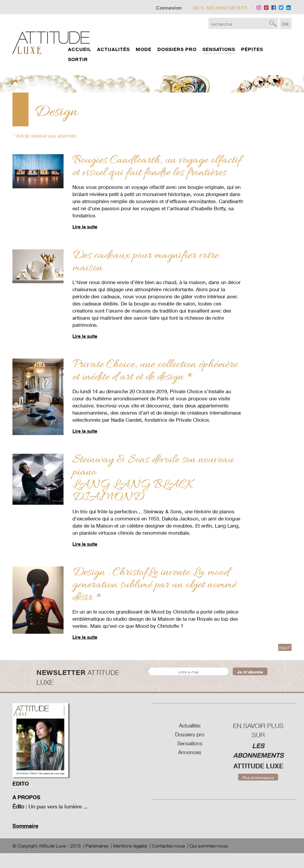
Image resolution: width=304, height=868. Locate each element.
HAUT (285, 648)
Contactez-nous (168, 846)
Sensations (190, 743)
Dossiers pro (190, 734)
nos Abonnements (220, 8)
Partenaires (97, 846)
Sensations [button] (219, 49)
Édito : (20, 806)
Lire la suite (85, 227)
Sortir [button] (78, 59)
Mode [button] (144, 49)
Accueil (80, 49)
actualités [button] (113, 49)
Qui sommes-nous (209, 846)
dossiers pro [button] (177, 49)
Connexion (169, 8)
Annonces (190, 752)
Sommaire (25, 826)
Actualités (190, 726)
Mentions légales (130, 846)
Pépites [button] (252, 49)
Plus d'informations (258, 778)
